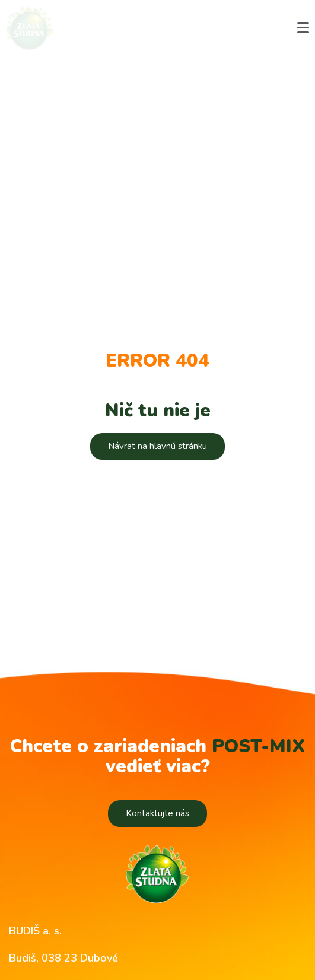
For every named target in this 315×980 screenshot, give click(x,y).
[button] (157, 446)
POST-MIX (258, 746)
